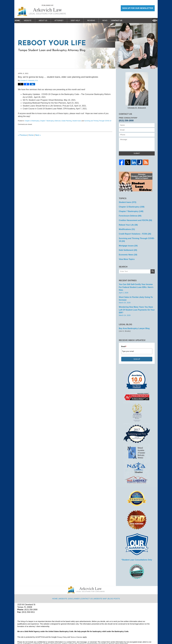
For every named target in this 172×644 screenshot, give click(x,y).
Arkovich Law (42, 636)
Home (20, 20)
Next (38, 135)
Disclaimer (76, 584)
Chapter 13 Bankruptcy (32, 121)
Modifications (126, 227)
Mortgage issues (127, 242)
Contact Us (146, 20)
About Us (49, 20)
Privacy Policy (62, 624)
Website (34, 20)
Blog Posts (113, 584)
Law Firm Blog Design (143, 636)
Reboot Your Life (127, 223)
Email (124, 334)
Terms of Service (77, 624)
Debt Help (82, 20)
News (111, 20)
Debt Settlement (127, 246)
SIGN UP (137, 347)
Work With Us (127, 20)
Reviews (98, 20)
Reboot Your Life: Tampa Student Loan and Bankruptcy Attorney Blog (42, 10)
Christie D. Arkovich (137, 90)
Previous (22, 135)
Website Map (101, 584)
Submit (137, 153)
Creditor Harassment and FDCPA (134, 219)
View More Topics (126, 255)
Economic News (127, 251)
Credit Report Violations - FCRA (133, 231)
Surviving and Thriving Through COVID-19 (98, 121)
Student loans (77, 121)
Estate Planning (67, 121)
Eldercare (58, 121)
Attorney (65, 20)
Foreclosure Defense (129, 215)
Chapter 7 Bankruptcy (47, 121)
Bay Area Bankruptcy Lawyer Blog (132, 316)
